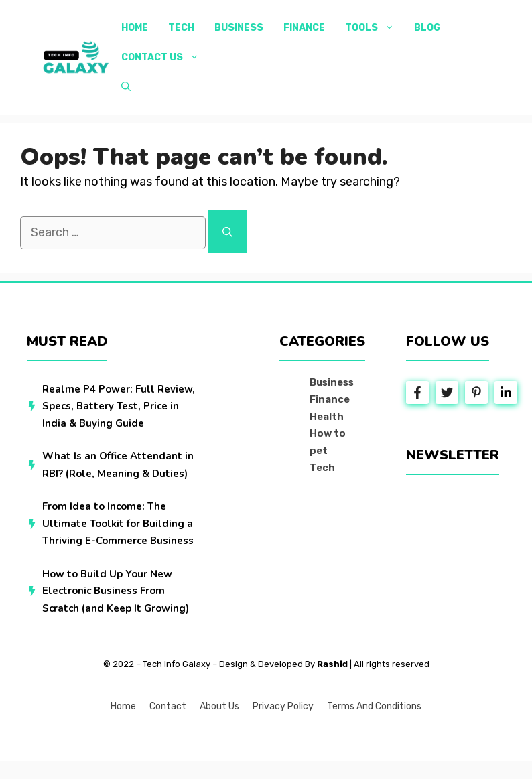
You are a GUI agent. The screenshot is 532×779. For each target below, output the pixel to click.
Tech (181, 28)
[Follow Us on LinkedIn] (506, 393)
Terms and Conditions (374, 706)
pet (319, 451)
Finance (304, 28)
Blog (427, 28)
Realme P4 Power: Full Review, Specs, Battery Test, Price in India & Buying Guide (119, 406)
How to (328, 433)
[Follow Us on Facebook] (417, 393)
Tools (375, 28)
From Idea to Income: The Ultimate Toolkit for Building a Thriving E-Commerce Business (118, 523)
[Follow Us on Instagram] (476, 393)
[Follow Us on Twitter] (447, 393)
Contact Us (165, 58)
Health (327, 417)
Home (135, 28)
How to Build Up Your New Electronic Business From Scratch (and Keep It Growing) (116, 591)
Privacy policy (283, 706)
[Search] (227, 232)
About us (219, 706)
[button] (126, 87)
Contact (168, 706)
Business (239, 28)
